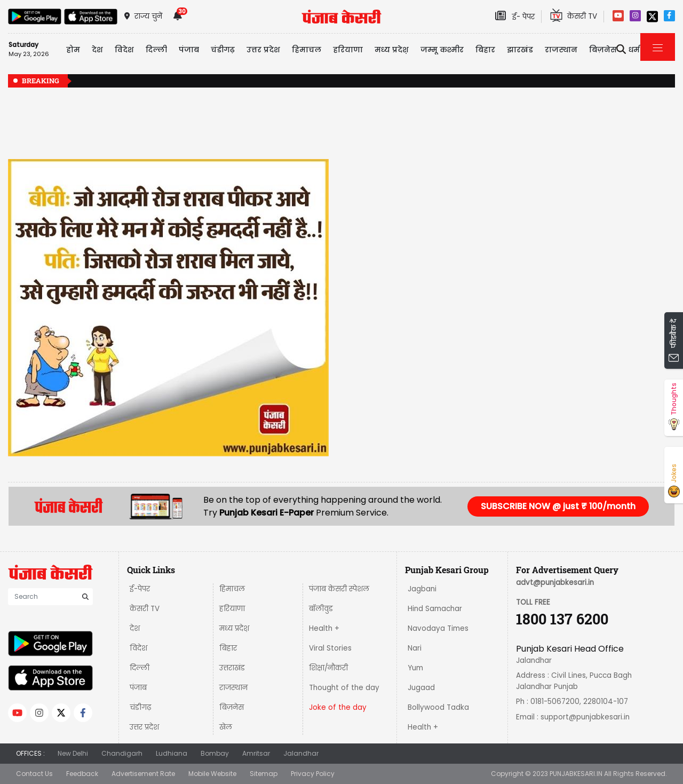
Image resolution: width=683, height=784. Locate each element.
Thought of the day (344, 688)
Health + (324, 628)
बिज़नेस (232, 707)
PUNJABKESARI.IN (576, 774)
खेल (226, 727)
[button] (32, 308)
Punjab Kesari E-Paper (268, 513)
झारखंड (520, 50)
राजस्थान (233, 688)
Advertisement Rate (143, 774)
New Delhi (73, 753)
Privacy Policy (313, 774)
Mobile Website (212, 774)
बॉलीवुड (321, 609)
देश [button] (97, 50)
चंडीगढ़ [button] (223, 50)
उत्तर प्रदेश (263, 50)
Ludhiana (172, 753)
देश (135, 628)
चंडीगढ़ (140, 707)
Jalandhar (301, 753)
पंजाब (138, 688)
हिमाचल (232, 589)
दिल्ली (156, 50)
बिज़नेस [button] (603, 50)
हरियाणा (232, 609)
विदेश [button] (124, 50)
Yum (415, 668)
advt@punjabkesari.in (555, 583)
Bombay (215, 753)
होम (73, 50)
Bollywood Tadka (438, 707)
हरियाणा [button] (348, 50)
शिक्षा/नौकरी (328, 668)
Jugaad (421, 688)
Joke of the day (338, 707)
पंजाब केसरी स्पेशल (339, 589)
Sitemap (264, 774)
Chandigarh (122, 753)
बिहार (485, 50)
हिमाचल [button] (307, 50)
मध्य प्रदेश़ (392, 50)
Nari (415, 648)
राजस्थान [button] (561, 50)
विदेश (138, 648)
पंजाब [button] (189, 50)
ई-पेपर (140, 589)
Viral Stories (330, 648)
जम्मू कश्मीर (442, 50)
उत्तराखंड (232, 668)
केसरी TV (145, 609)
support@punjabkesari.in (585, 717)
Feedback (82, 774)
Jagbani (422, 589)
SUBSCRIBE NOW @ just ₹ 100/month (558, 506)
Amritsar (256, 753)
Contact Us (34, 774)
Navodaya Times (438, 628)
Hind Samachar (435, 609)
